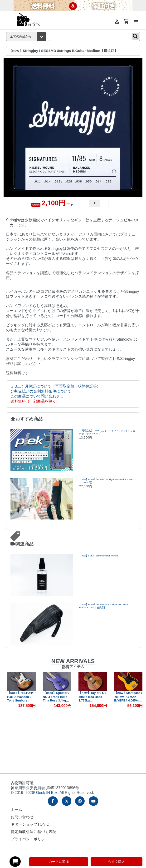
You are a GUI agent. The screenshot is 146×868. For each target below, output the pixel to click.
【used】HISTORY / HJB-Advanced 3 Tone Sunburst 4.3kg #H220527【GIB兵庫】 (21, 700)
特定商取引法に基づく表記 (34, 832)
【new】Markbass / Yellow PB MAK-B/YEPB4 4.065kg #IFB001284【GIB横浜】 (128, 700)
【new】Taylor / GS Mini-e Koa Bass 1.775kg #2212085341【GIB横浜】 (92, 700)
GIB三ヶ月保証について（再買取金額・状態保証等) (54, 386)
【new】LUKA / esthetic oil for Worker (99, 556)
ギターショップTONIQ (30, 824)
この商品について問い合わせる (37, 396)
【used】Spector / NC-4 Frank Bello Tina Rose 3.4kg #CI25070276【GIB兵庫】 (56, 700)
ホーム (16, 810)
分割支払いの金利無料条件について (41, 391)
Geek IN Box (47, 793)
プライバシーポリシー (30, 839)
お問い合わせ (22, 817)
